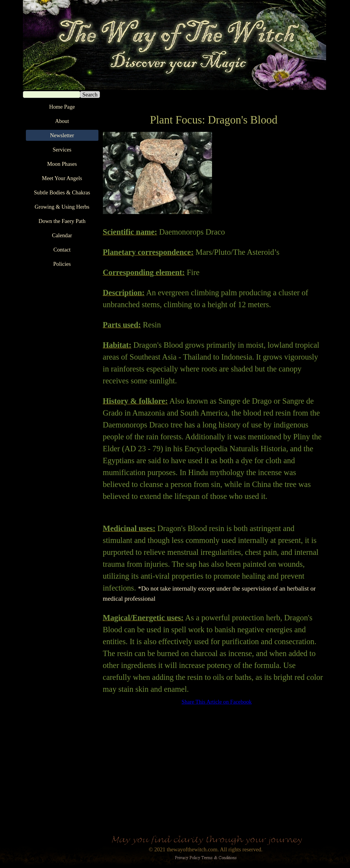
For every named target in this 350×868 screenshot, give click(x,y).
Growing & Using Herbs (62, 207)
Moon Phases (62, 164)
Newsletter (62, 135)
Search (90, 95)
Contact (62, 250)
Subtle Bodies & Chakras (62, 192)
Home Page (62, 107)
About (62, 121)
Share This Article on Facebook (217, 702)
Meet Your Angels (62, 178)
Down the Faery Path (62, 221)
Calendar (62, 235)
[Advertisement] (214, 764)
